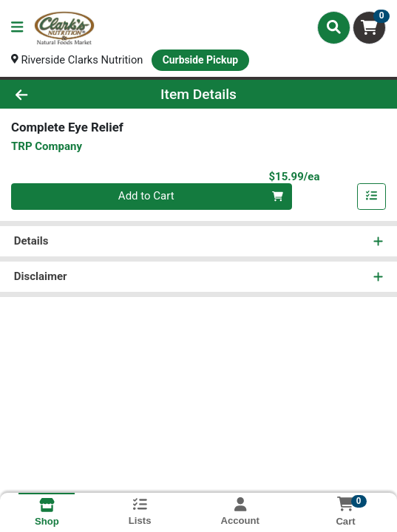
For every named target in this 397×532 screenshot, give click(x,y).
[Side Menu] (17, 28)
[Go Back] (58, 94)
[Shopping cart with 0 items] (369, 28)
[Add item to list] (372, 197)
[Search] (334, 27)
